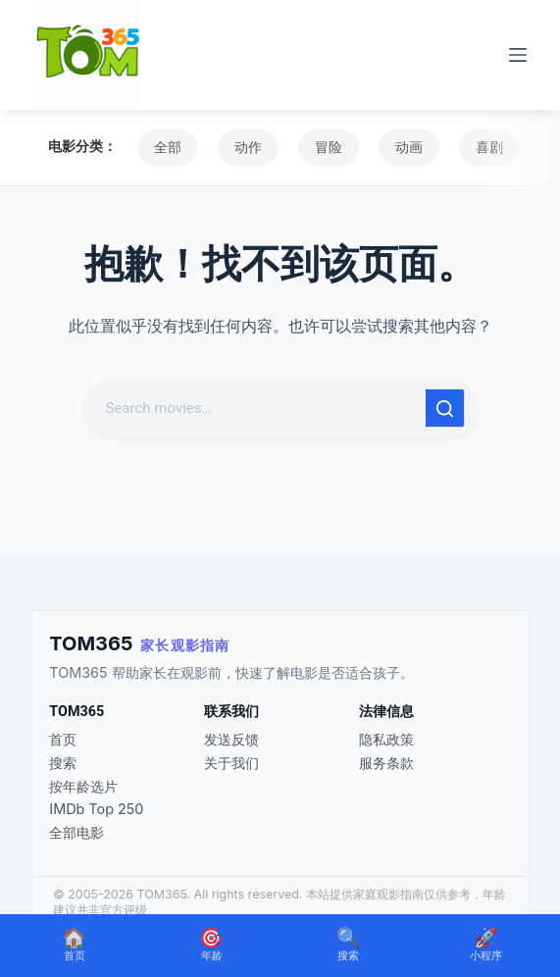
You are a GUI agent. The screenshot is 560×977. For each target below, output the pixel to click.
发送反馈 (231, 739)
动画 (409, 147)
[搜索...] (257, 408)
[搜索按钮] (445, 408)
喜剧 (489, 147)
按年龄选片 (83, 786)
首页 (63, 739)
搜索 (63, 763)
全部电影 (76, 832)
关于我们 (231, 763)
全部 (168, 147)
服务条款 (386, 763)
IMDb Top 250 (96, 809)
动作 (248, 147)
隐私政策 (386, 739)
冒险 (329, 147)
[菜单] (518, 55)
